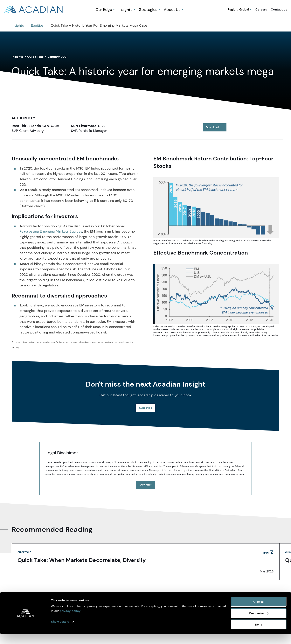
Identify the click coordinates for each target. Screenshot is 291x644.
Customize (259, 623)
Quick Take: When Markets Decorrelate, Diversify (82, 560)
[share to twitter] (248, 127)
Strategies (148, 10)
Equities (37, 25)
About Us (172, 10)
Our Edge (104, 10)
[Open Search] (191, 10)
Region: (238, 10)
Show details (60, 631)
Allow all (259, 612)
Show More (146, 485)
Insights (125, 10)
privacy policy (70, 621)
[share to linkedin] (235, 127)
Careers (261, 9)
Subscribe (146, 408)
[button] (191, 10)
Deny (259, 634)
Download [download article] (216, 128)
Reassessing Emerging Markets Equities (51, 231)
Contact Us (279, 9)
